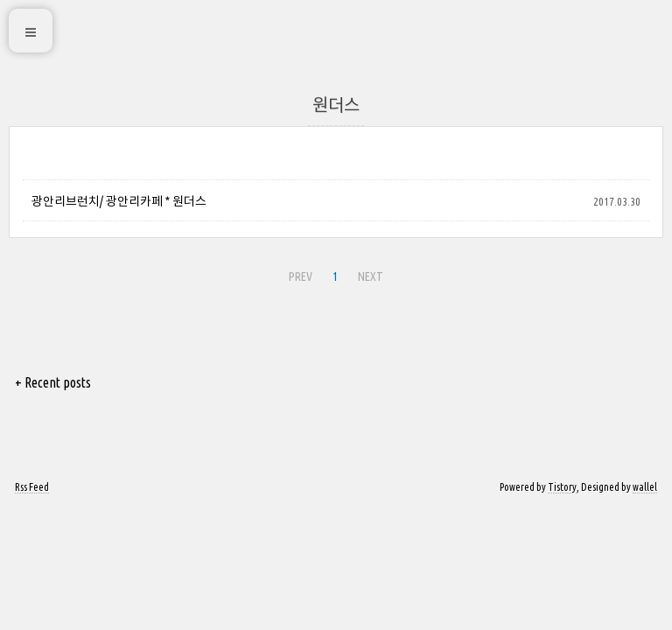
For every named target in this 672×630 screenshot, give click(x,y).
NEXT (371, 276)
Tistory (562, 487)
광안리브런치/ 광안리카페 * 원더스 (119, 201)
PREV (301, 276)
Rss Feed (32, 487)
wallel (645, 487)
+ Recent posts (53, 382)
